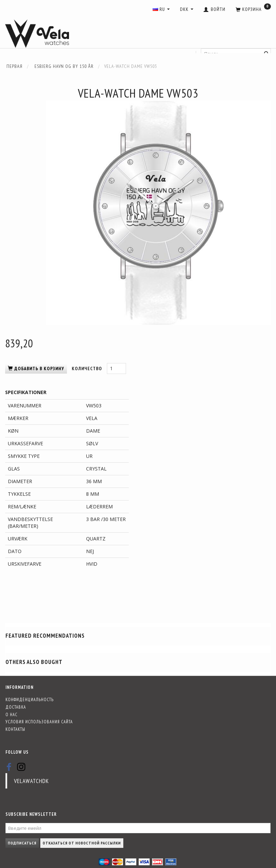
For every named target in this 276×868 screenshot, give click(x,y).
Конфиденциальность (30, 699)
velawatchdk (31, 781)
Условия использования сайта (39, 722)
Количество (88, 368)
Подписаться (22, 843)
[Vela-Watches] (37, 34)
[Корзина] (253, 9)
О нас (11, 714)
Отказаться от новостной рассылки (82, 843)
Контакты (15, 729)
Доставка (16, 707)
